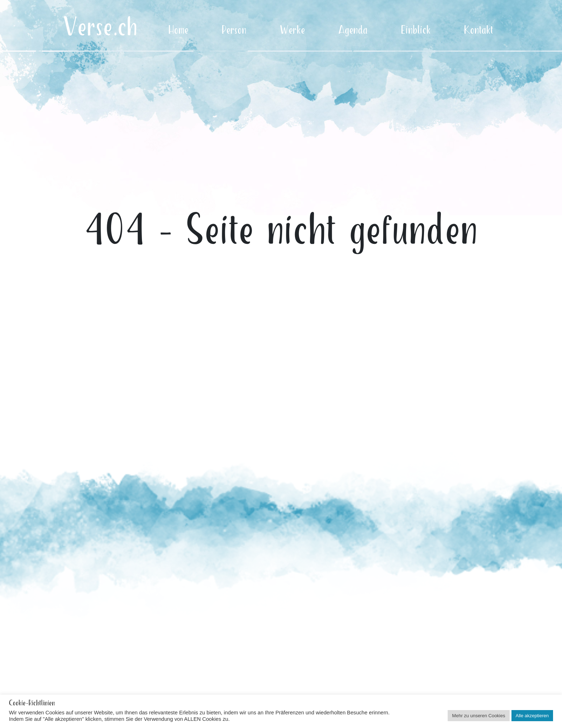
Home (178, 30)
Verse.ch (100, 28)
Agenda (353, 30)
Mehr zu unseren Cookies (478, 716)
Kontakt (479, 30)
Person (234, 30)
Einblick (416, 30)
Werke (292, 30)
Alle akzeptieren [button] (532, 716)
